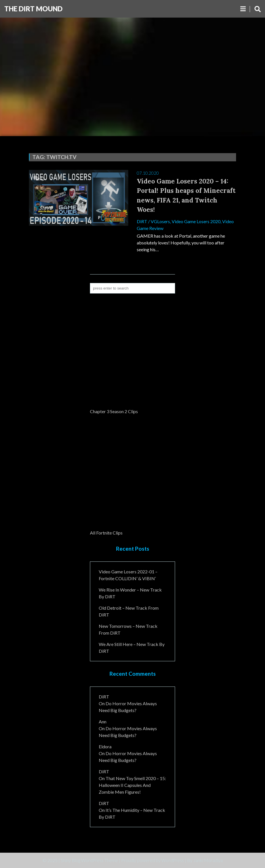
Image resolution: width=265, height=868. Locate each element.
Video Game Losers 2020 (196, 221)
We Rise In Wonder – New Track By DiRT (130, 593)
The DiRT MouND (33, 9)
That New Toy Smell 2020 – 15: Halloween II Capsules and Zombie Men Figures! (132, 785)
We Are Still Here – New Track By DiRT (132, 648)
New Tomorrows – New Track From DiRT (128, 629)
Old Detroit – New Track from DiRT (129, 611)
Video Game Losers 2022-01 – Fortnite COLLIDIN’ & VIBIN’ (128, 575)
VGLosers (160, 221)
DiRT (142, 221)
